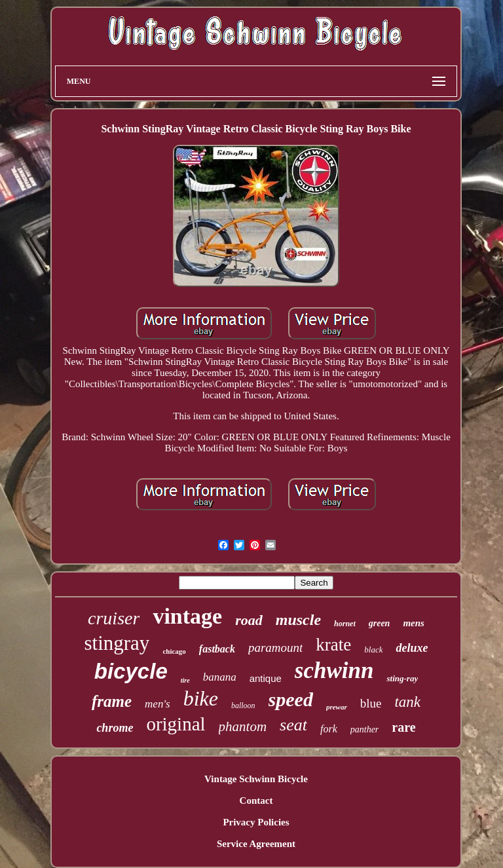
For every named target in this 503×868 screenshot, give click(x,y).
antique (266, 678)
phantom (243, 726)
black (373, 650)
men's (158, 704)
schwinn (334, 670)
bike (201, 698)
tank (407, 702)
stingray (117, 643)
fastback (217, 649)
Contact (256, 801)
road (249, 620)
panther (365, 729)
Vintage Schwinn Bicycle (256, 779)
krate (333, 645)
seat (293, 725)
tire (185, 680)
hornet (345, 624)
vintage (187, 616)
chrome (115, 728)
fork (329, 729)
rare (403, 727)
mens (414, 623)
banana (220, 677)
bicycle (131, 671)
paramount (275, 648)
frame (112, 701)
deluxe (412, 648)
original (176, 724)
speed (291, 699)
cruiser (114, 618)
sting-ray (402, 678)
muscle (298, 620)
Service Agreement (256, 844)
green (380, 623)
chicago (174, 651)
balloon (243, 706)
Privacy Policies (256, 822)
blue (371, 703)
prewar (337, 707)
